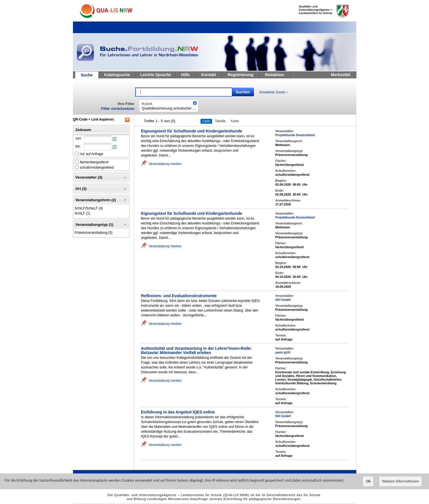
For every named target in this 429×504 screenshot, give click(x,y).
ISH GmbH (283, 300)
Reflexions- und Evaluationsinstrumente (179, 296)
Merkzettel (340, 75)
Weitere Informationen (400, 482)
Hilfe (185, 75)
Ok (368, 482)
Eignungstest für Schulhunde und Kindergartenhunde (192, 131)
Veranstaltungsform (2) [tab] (101, 200)
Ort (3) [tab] (101, 189)
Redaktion (275, 75)
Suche (87, 75)
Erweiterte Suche (274, 92)
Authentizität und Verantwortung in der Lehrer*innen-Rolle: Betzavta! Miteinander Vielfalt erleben (197, 350)
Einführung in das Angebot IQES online (178, 412)
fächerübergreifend (94, 162)
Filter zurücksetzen (118, 109)
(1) (82, 213)
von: (79, 138)
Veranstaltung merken (165, 164)
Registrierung (241, 75)
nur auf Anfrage (92, 154)
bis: (78, 146)
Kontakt (209, 75)
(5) (94, 233)
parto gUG (283, 352)
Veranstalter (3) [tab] (101, 177)
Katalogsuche (117, 75)
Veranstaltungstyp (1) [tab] (101, 224)
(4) (89, 208)
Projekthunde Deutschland (295, 135)
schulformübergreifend (97, 168)
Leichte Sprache (156, 75)
